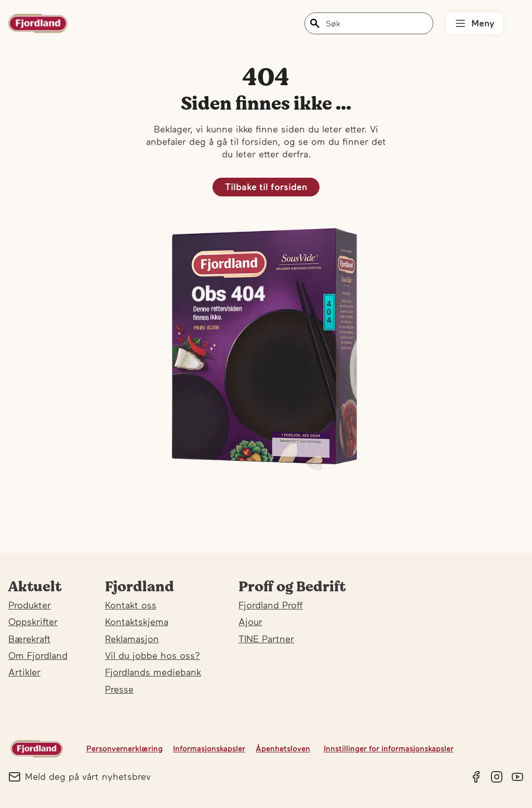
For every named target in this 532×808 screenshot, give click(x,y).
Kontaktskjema (137, 622)
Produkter (30, 605)
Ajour (250, 622)
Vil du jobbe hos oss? (152, 655)
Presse (119, 689)
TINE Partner (266, 639)
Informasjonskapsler (209, 749)
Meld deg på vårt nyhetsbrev (79, 777)
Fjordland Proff (271, 605)
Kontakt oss (131, 605)
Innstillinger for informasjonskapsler (389, 749)
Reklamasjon (132, 639)
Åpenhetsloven (283, 749)
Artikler (24, 672)
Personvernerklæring (124, 749)
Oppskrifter (33, 622)
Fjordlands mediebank (153, 672)
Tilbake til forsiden (266, 187)
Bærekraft (29, 639)
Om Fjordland (38, 655)
